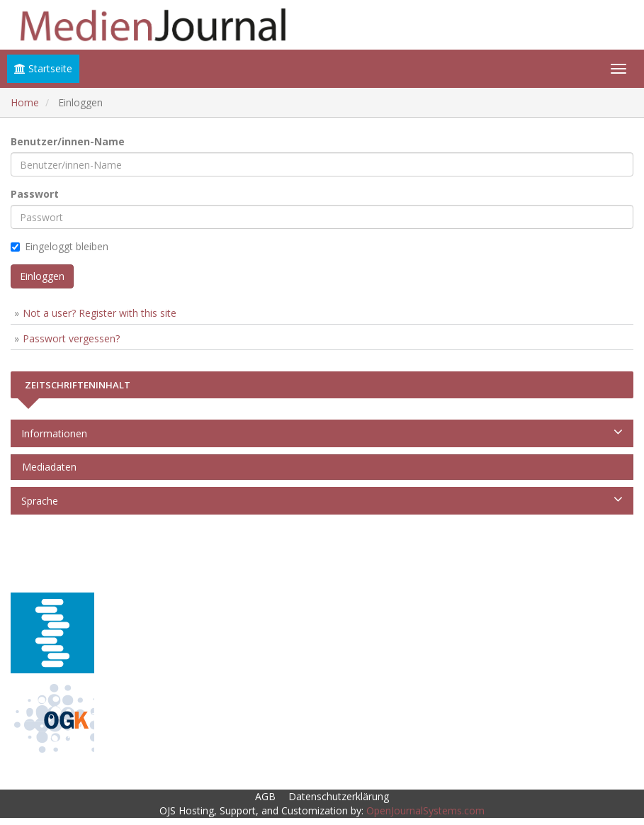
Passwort (35, 194)
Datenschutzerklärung (339, 796)
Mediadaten (46, 467)
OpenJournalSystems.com (425, 810)
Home (25, 102)
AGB (265, 796)
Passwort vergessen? (71, 338)
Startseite (43, 68)
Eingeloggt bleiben (60, 246)
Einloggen (42, 276)
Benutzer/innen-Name (68, 141)
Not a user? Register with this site (100, 313)
